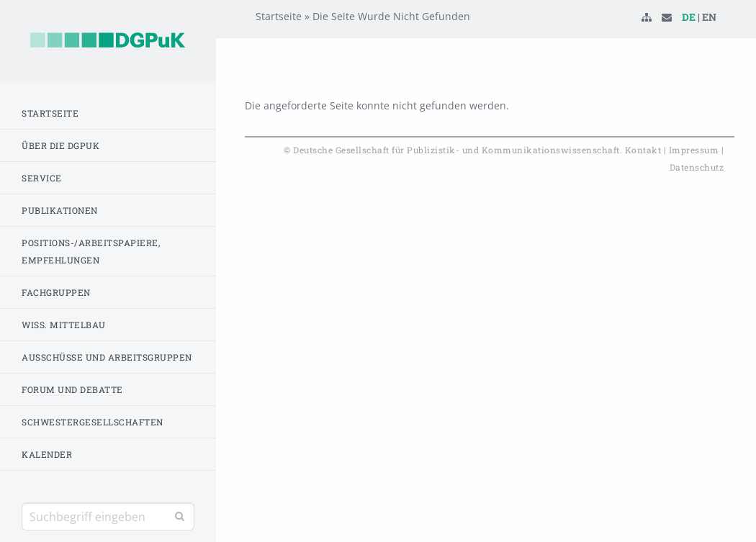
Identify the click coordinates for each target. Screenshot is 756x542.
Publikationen (60, 210)
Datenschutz (697, 167)
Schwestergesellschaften (93, 422)
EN (709, 39)
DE (689, 39)
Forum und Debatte (72, 389)
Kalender (47, 454)
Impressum (694, 150)
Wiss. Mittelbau (64, 325)
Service (42, 178)
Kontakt (643, 150)
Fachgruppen (56, 292)
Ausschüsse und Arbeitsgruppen (107, 357)
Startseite (50, 113)
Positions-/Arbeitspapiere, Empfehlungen (91, 251)
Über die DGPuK (60, 145)
